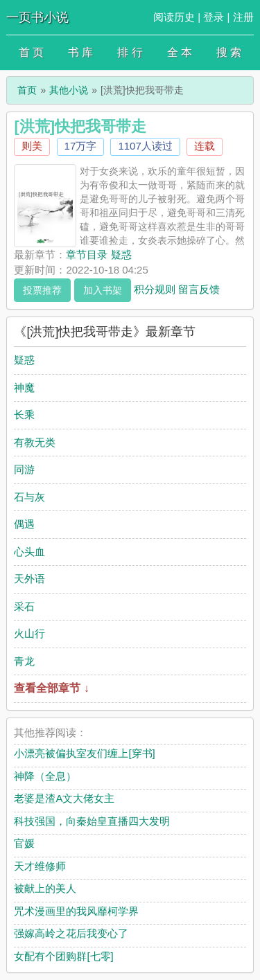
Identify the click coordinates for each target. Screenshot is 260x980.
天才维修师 (40, 866)
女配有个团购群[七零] (63, 956)
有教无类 (35, 442)
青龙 (24, 661)
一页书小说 (37, 17)
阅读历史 (174, 17)
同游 (24, 469)
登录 (214, 17)
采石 (24, 606)
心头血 (29, 552)
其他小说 (69, 90)
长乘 (24, 415)
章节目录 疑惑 (98, 255)
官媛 (24, 843)
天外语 (29, 579)
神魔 (24, 387)
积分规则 (155, 288)
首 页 (31, 52)
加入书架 (103, 290)
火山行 (29, 633)
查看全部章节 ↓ (51, 688)
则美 (32, 146)
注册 (243, 17)
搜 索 (229, 52)
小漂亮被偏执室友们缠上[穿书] (84, 753)
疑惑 (24, 360)
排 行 (130, 52)
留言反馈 (199, 288)
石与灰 (29, 497)
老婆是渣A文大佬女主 (64, 798)
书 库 (80, 52)
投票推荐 (42, 290)
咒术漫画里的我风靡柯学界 (76, 911)
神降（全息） (45, 776)
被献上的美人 (45, 888)
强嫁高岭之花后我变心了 (71, 933)
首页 (27, 90)
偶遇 (24, 524)
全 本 (180, 52)
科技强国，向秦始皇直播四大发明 (92, 821)
